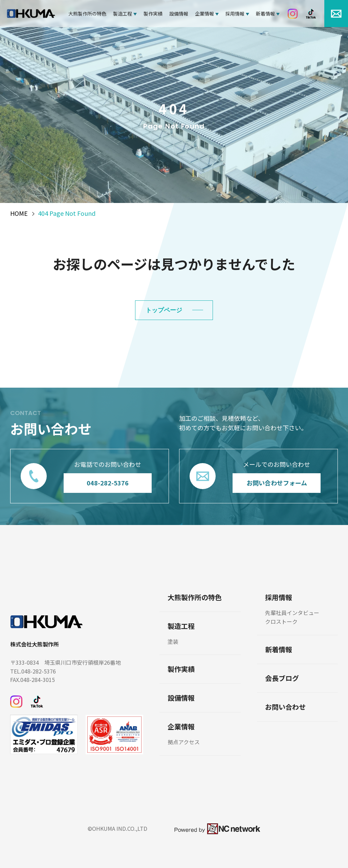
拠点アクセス (184, 742)
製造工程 (123, 14)
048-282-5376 (108, 483)
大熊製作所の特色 (87, 14)
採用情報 (235, 14)
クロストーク (281, 621)
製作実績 (153, 14)
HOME (19, 213)
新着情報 (265, 14)
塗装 (173, 641)
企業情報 (204, 14)
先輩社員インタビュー (292, 613)
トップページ (164, 310)
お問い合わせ (285, 707)
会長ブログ (282, 678)
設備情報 (179, 14)
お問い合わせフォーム (277, 483)
